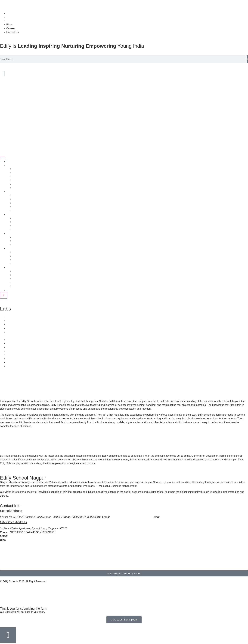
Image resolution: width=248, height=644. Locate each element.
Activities (18, 226)
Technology (13, 340)
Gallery (17, 275)
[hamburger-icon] (3, 158)
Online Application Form (26, 245)
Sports (16, 218)
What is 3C (19, 252)
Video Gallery (20, 279)
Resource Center (16, 336)
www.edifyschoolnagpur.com (176, 517)
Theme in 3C (20, 256)
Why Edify (18, 188)
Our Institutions (21, 210)
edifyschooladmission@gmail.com (27, 536)
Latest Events (20, 286)
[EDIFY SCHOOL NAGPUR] (124, 557)
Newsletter (12, 290)
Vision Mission (21, 176)
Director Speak (21, 199)
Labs (9, 332)
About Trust (19, 173)
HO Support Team (23, 184)
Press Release (21, 282)
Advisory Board (21, 207)
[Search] (247, 59)
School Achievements (25, 271)
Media (10, 267)
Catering (11, 321)
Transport (12, 317)
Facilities (11, 214)
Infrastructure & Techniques (28, 229)
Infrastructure (14, 324)
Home (10, 161)
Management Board (24, 203)
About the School (22, 169)
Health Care (13, 328)
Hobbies (17, 222)
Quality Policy (20, 180)
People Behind (15, 192)
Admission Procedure (25, 237)
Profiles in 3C (20, 260)
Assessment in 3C (23, 264)
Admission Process (17, 233)
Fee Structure (20, 241)
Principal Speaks (22, 195)
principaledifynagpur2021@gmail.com (131, 517)
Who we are (13, 165)
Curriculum (12, 248)
